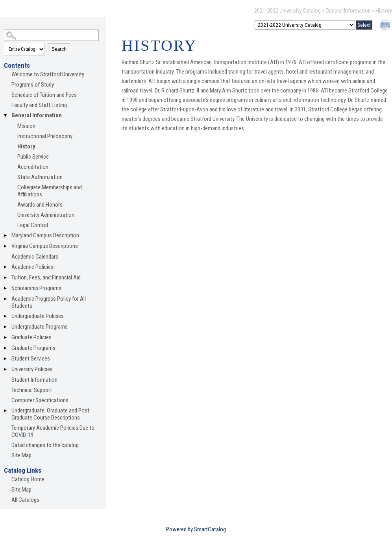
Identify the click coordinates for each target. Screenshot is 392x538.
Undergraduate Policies (38, 316)
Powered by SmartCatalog (196, 529)
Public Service (33, 157)
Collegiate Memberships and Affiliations (50, 191)
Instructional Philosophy (45, 136)
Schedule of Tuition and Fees (44, 95)
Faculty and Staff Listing (39, 105)
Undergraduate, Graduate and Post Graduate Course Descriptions (50, 414)
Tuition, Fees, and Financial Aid (46, 277)
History (26, 146)
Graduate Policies (31, 337)
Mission (26, 126)
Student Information (34, 380)
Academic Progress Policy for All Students (49, 302)
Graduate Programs (33, 348)
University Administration (46, 215)
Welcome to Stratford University (48, 74)
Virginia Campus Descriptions (45, 246)
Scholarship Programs (36, 288)
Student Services (31, 359)
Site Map (21, 455)
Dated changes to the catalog (45, 445)
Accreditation (33, 167)
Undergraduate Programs (40, 327)
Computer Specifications (40, 400)
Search (59, 49)
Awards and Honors (40, 205)
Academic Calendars (35, 257)
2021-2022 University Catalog (288, 11)
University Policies (32, 369)
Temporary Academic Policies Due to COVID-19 (53, 431)
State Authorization (40, 177)
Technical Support (32, 390)
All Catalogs (25, 500)
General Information (348, 11)
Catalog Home (28, 479)
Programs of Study (33, 85)
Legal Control (33, 225)
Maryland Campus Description (45, 235)
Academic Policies (32, 267)
